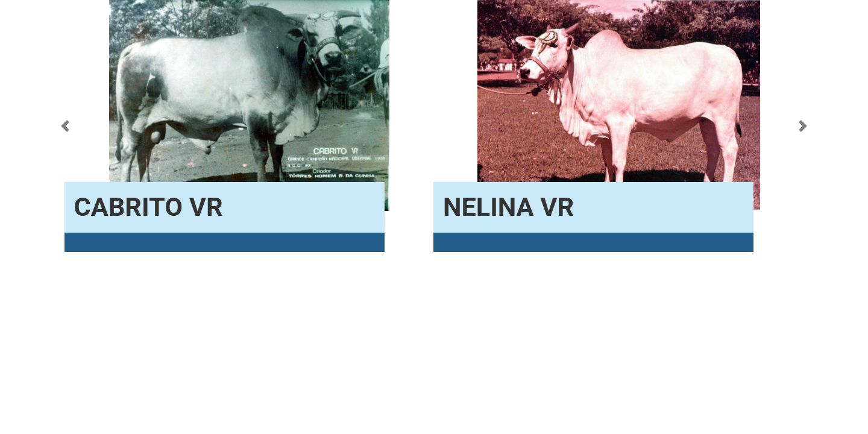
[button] (65, 126)
